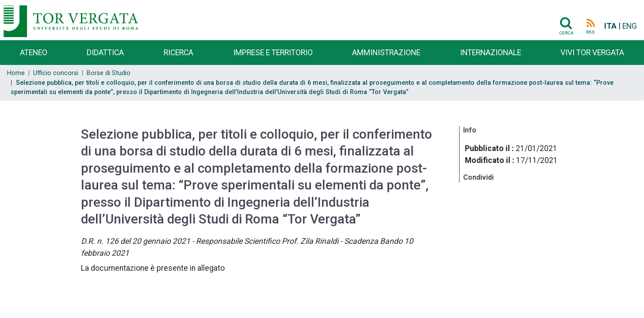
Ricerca (178, 53)
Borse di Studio (109, 73)
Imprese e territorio (273, 53)
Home (16, 73)
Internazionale (491, 53)
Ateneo (34, 53)
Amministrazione (386, 53)
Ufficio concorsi (56, 73)
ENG (630, 26)
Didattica (105, 53)
